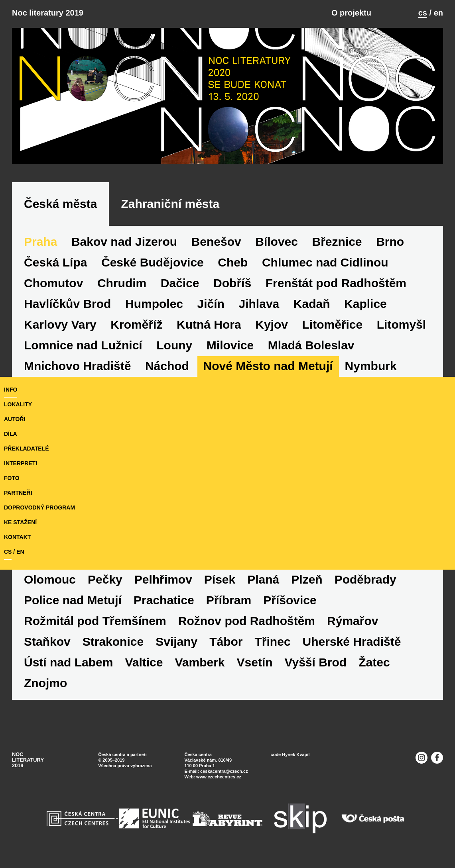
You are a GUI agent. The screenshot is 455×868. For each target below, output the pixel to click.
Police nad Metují (73, 600)
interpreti (21, 463)
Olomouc (50, 579)
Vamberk (200, 662)
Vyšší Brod (316, 662)
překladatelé (27, 449)
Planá (263, 579)
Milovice (230, 345)
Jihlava (259, 304)
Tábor (226, 642)
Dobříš (232, 283)
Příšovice (290, 600)
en (438, 13)
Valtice (144, 662)
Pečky (105, 579)
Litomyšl (401, 324)
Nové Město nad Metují (268, 366)
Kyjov (272, 324)
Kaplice (365, 304)
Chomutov (53, 283)
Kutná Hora (209, 324)
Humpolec (154, 304)
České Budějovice (153, 262)
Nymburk (371, 366)
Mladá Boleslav (311, 345)
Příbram (229, 600)
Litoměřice (332, 324)
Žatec (374, 662)
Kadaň (312, 304)
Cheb (233, 262)
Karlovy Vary (60, 324)
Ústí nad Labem (68, 662)
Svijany (176, 642)
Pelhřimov (163, 579)
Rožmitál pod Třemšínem (95, 621)
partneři (18, 493)
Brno (390, 242)
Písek (220, 579)
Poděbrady (365, 579)
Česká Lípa (55, 262)
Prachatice (164, 600)
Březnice (337, 242)
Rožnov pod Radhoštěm (247, 621)
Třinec (273, 642)
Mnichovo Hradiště (77, 366)
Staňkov (47, 642)
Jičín (211, 304)
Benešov (216, 242)
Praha (40, 242)
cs (423, 13)
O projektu (351, 13)
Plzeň (307, 579)
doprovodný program (39, 507)
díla (11, 434)
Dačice (180, 283)
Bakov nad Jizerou (124, 242)
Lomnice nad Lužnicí (83, 345)
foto (12, 478)
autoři (15, 419)
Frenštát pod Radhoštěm (336, 283)
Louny (174, 345)
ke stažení (20, 522)
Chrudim (122, 283)
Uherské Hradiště (352, 642)
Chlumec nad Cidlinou (325, 262)
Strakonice (113, 642)
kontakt (17, 537)
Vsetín (255, 662)
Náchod (167, 366)
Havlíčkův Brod (67, 304)
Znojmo (45, 683)
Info (11, 390)
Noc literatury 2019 (48, 13)
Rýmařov (353, 621)
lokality (18, 404)
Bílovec (277, 242)
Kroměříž (136, 324)
